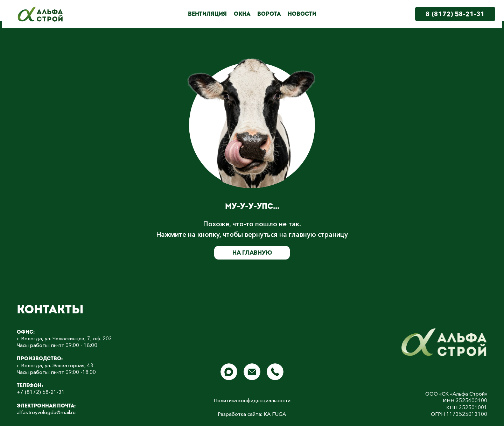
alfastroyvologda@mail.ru (46, 412)
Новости (302, 14)
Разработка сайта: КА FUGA (252, 414)
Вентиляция (207, 14)
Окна (242, 14)
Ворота (269, 14)
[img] (444, 342)
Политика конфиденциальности (252, 400)
